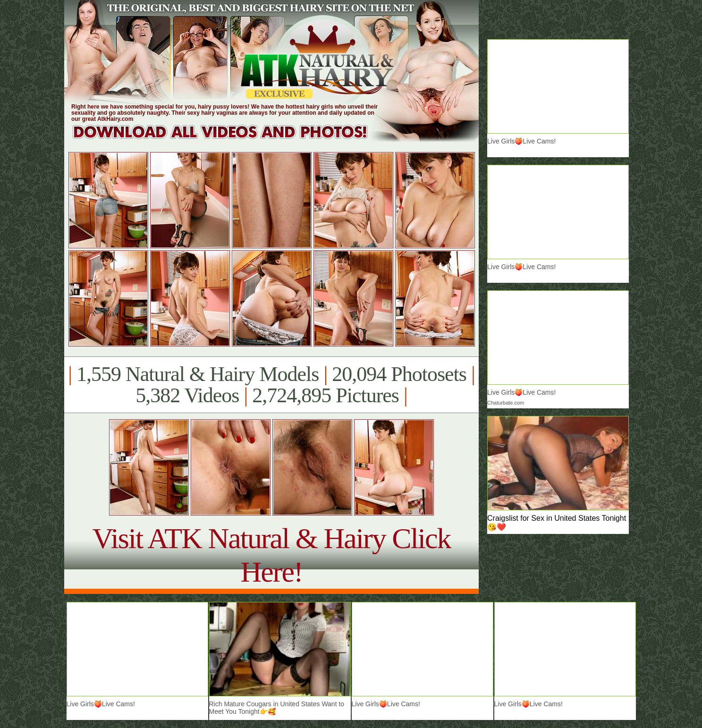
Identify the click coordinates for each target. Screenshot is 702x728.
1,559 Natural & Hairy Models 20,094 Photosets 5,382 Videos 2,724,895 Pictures (271, 385)
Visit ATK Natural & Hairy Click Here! (271, 555)
